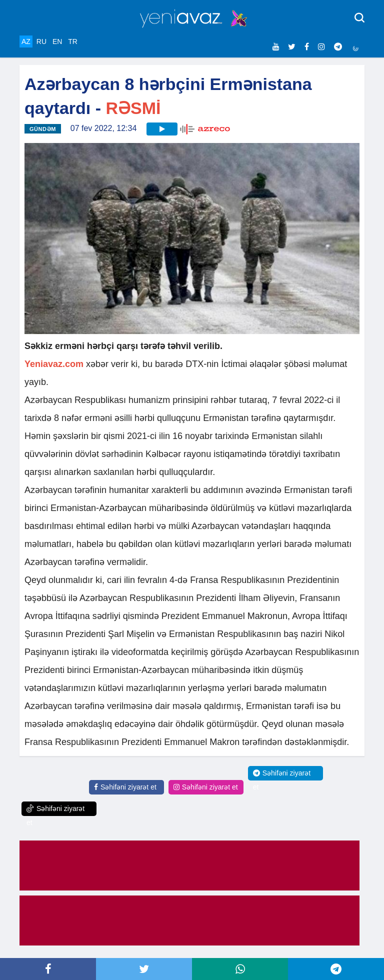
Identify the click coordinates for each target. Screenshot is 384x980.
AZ (26, 41)
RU (41, 41)
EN (57, 41)
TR (73, 41)
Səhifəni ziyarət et (125, 787)
